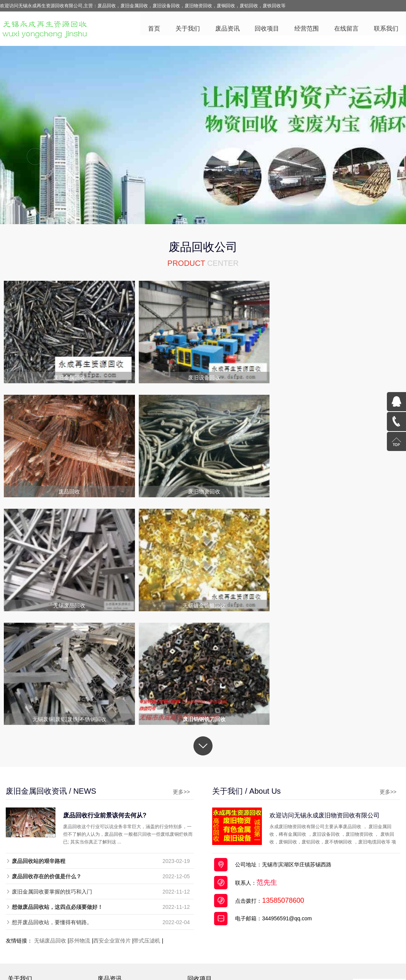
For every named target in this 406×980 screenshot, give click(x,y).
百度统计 (343, 942)
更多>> (179, 678)
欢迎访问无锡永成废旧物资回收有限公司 (327, 701)
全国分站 (323, 957)
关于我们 (187, 29)
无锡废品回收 (50, 827)
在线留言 (346, 29)
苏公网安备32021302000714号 (294, 942)
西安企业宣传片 (112, 827)
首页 (154, 29)
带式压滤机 (147, 827)
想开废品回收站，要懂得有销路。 (52, 808)
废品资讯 (227, 29)
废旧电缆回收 (208, 887)
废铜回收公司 (171, 957)
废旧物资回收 (208, 927)
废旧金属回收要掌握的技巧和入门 (52, 778)
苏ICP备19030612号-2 (226, 942)
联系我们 (386, 29)
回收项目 (267, 29)
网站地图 (300, 957)
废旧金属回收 (208, 877)
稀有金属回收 (208, 917)
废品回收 (109, 957)
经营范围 (307, 29)
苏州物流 (80, 827)
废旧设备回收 (208, 897)
